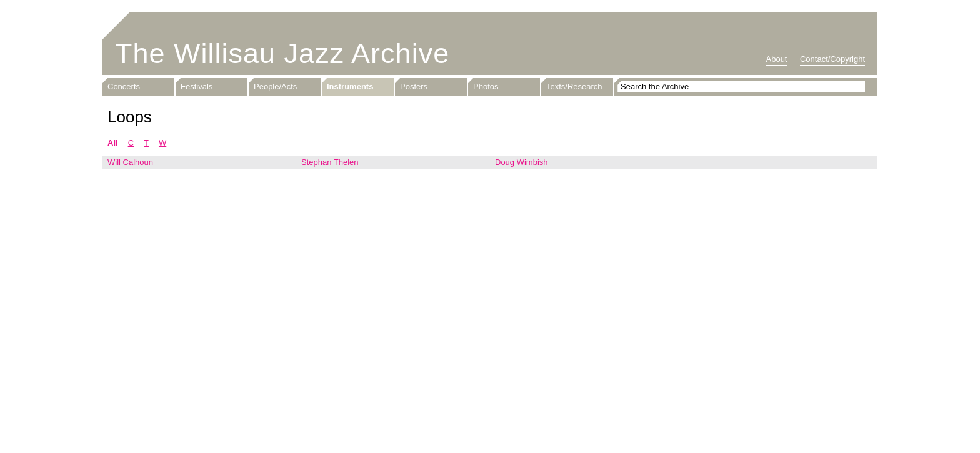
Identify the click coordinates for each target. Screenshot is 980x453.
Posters (414, 87)
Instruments (350, 87)
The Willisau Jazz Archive (282, 53)
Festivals (197, 87)
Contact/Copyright (832, 59)
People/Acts (275, 87)
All (113, 143)
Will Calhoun (130, 162)
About (777, 59)
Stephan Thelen (330, 162)
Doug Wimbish (522, 162)
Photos (486, 87)
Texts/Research (574, 87)
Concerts (124, 87)
